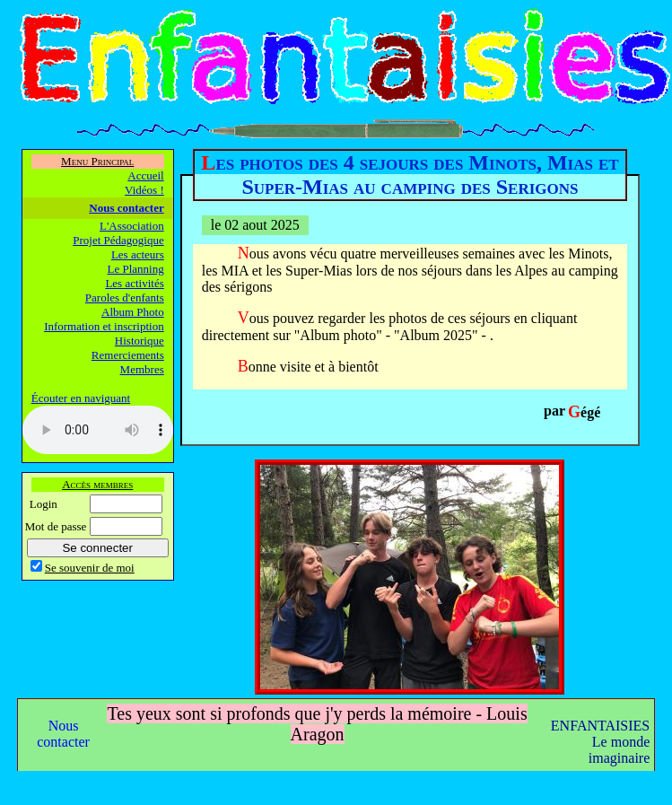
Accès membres (97, 484)
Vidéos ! (144, 190)
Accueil (145, 175)
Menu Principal (97, 161)
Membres (142, 369)
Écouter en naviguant (81, 398)
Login (44, 504)
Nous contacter (126, 208)
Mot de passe (56, 526)
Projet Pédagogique (118, 240)
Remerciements (128, 355)
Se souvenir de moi (90, 568)
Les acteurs (138, 254)
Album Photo (133, 312)
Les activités (134, 283)
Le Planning (136, 269)
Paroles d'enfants (125, 297)
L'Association (132, 226)
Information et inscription (104, 326)
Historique (140, 341)
